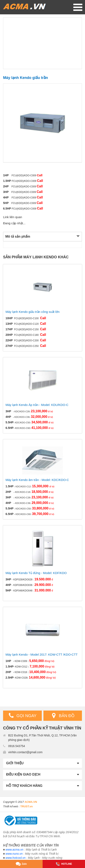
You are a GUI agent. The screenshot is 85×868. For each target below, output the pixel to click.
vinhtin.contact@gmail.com (25, 752)
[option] (42, 123)
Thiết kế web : (11, 806)
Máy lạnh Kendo (40, 257)
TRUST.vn (27, 806)
